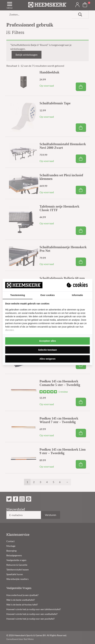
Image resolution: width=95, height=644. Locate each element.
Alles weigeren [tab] (47, 359)
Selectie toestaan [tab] (47, 350)
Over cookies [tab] (47, 295)
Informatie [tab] (77, 295)
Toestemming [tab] (18, 295)
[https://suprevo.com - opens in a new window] (78, 285)
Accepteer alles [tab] (48, 341)
